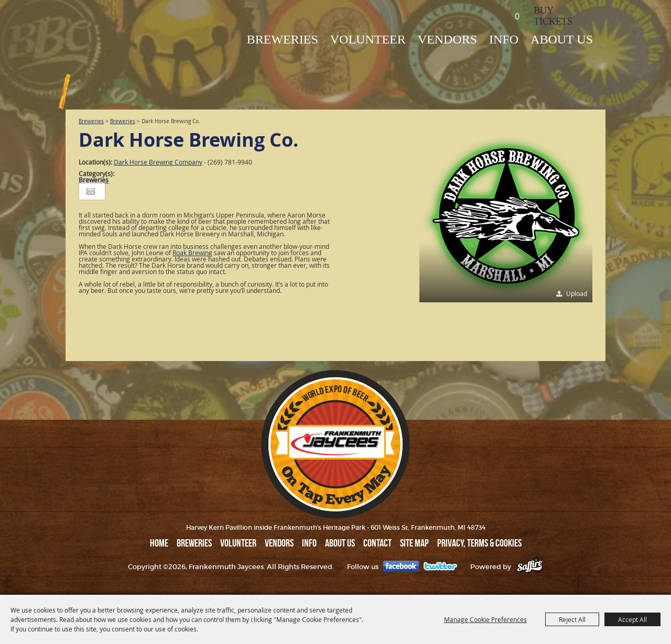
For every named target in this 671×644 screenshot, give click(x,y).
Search (484, 15)
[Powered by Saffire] (530, 567)
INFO (504, 39)
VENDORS (447, 39)
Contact (377, 543)
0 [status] (517, 16)
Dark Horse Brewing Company (158, 162)
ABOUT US (562, 39)
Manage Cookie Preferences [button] (485, 619)
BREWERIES (283, 39)
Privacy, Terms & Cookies (479, 543)
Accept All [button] (632, 619)
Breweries (91, 121)
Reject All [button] (572, 619)
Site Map (414, 543)
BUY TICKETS (553, 16)
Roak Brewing (192, 253)
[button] (506, 216)
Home (159, 543)
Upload (577, 293)
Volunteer (368, 39)
